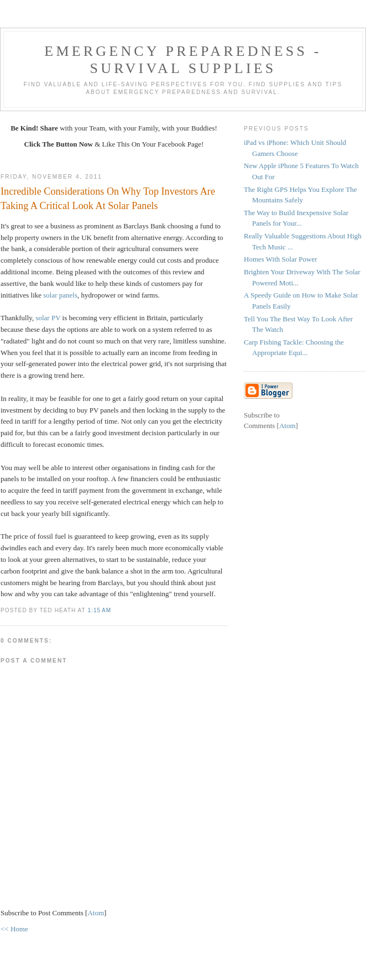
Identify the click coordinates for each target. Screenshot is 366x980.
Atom (96, 913)
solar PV (48, 318)
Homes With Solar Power (280, 259)
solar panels (60, 295)
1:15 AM (99, 610)
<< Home (14, 929)
